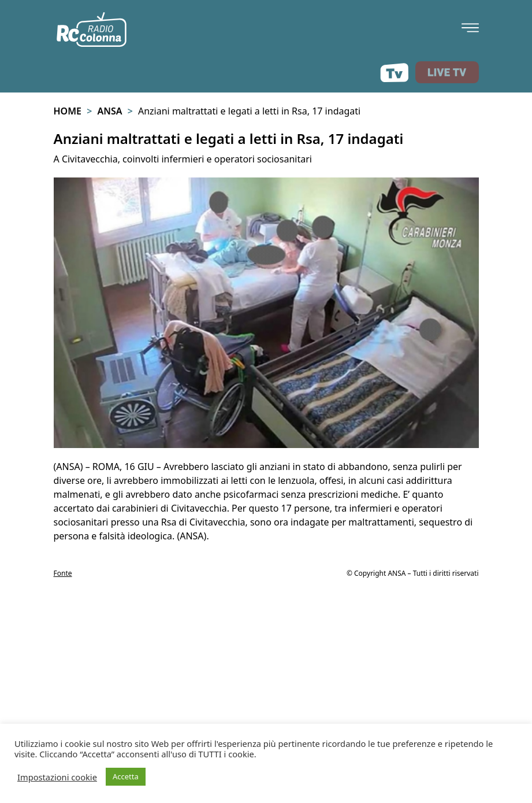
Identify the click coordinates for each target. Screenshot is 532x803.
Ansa (109, 111)
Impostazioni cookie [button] (57, 777)
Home (68, 111)
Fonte (63, 573)
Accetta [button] (126, 776)
